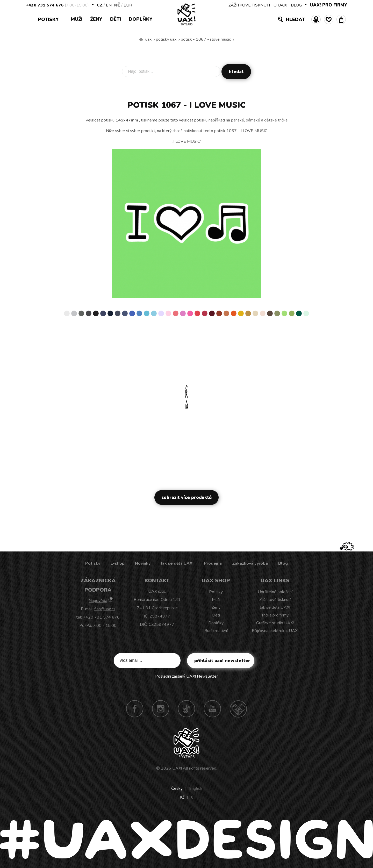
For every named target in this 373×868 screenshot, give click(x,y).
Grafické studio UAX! (275, 623)
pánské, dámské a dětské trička (259, 120)
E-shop (118, 563)
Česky (177, 788)
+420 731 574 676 (45, 5)
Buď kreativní (216, 631)
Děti (116, 19)
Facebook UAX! (135, 709)
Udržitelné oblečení (275, 592)
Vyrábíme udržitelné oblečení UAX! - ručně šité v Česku (141, 40)
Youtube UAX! (212, 709)
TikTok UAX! (187, 709)
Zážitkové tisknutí (275, 600)
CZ (100, 5)
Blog (283, 563)
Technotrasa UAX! (238, 709)
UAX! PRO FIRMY (328, 5)
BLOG (296, 5)
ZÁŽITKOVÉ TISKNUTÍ (249, 5)
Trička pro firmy (275, 615)
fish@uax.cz (105, 609)
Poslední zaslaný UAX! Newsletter (187, 676)
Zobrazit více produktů (187, 497)
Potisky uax (166, 39)
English (196, 788)
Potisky (50, 19)
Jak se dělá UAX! (177, 563)
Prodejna (213, 563)
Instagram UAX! (161, 709)
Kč (117, 5)
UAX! (177, 768)
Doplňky (141, 19)
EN (109, 5)
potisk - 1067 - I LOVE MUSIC (206, 39)
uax (148, 39)
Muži (77, 19)
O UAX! (280, 5)
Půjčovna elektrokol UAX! (275, 631)
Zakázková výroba (250, 563)
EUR (128, 5)
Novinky (143, 563)
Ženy (96, 19)
